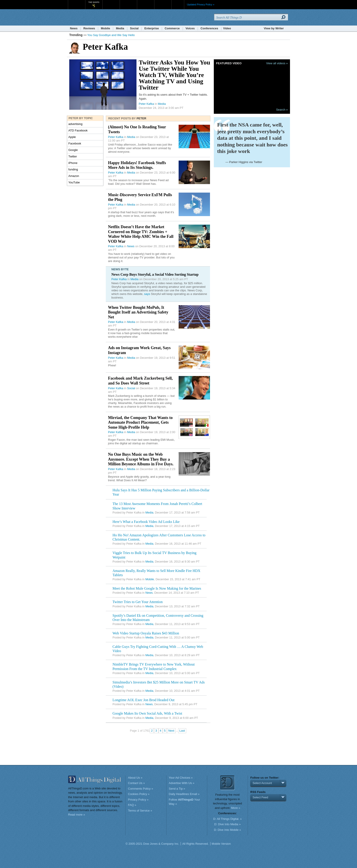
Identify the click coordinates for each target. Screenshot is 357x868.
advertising (75, 124)
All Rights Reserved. (195, 844)
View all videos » (277, 63)
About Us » (135, 778)
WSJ (77, 2)
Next (171, 731)
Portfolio (147, 2)
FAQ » (132, 805)
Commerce (172, 28)
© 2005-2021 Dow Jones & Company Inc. (152, 844)
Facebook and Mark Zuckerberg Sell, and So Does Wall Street (140, 381)
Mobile (105, 28)
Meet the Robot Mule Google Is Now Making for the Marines (157, 588)
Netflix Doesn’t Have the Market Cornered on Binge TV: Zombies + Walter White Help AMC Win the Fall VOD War (141, 234)
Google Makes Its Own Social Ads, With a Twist (147, 713)
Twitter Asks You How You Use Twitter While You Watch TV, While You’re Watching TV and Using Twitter (174, 75)
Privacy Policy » (138, 800)
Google (73, 150)
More (178, 4)
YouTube (74, 182)
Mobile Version (221, 844)
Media (120, 28)
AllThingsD (94, 18)
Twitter (73, 156)
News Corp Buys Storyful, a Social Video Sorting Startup (155, 274)
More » (236, 808)
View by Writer (274, 28)
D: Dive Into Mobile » (228, 830)
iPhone (73, 163)
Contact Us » (136, 783)
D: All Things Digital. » (228, 819)
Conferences (209, 28)
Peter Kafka (146, 104)
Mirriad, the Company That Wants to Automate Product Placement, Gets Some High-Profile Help (140, 422)
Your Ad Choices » (181, 778)
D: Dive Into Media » (227, 824)
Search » (282, 110)
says (147, 294)
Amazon (74, 176)
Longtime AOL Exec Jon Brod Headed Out (144, 700)
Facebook (75, 143)
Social (134, 28)
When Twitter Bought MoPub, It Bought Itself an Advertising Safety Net (138, 312)
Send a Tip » (177, 789)
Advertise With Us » (182, 783)
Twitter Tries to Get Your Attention (138, 602)
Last (182, 731)
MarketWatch (111, 2)
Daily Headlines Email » (184, 794)
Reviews (89, 28)
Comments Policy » (141, 789)
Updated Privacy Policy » (201, 4)
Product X (163, 2)
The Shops (94, 2)
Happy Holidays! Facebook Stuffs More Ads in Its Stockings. (137, 165)
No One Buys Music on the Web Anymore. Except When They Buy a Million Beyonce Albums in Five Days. (141, 459)
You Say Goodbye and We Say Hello (111, 35)
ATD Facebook (78, 130)
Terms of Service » (140, 811)
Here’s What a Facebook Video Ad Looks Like (146, 522)
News (74, 28)
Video (227, 28)
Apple (72, 137)
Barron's (128, 2)
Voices (190, 28)
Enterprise (151, 28)
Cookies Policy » (139, 794)
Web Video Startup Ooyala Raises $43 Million (146, 633)
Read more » (77, 815)
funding (73, 169)
